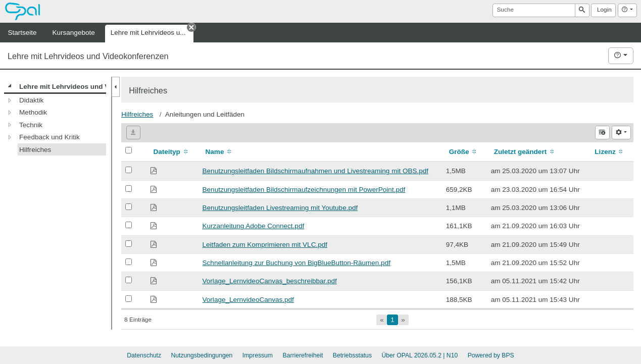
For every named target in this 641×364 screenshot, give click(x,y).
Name (219, 152)
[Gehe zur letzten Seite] (403, 320)
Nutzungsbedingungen (202, 355)
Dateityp (171, 152)
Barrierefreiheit (303, 355)
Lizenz (609, 152)
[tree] (55, 118)
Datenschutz (144, 355)
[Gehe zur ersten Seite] (382, 320)
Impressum (258, 355)
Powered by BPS (491, 355)
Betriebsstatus (352, 355)
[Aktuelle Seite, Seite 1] (392, 320)
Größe (464, 152)
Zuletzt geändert (525, 152)
